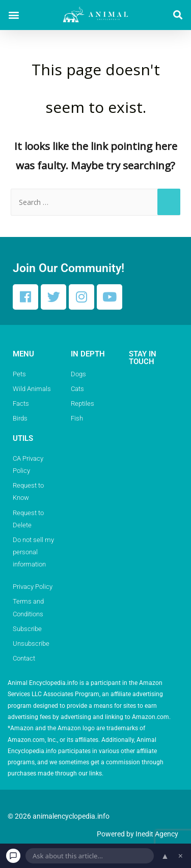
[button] (13, 15)
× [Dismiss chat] (181, 856)
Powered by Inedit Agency (138, 834)
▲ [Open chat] (165, 856)
